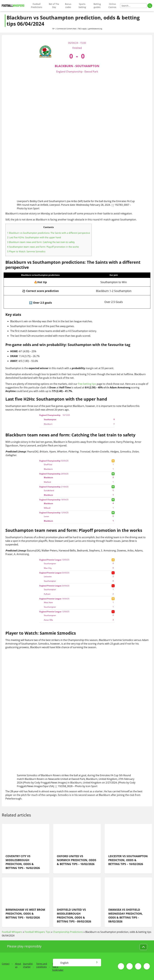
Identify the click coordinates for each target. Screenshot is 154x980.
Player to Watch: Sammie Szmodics (26, 251)
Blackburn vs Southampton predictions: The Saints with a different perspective (49, 233)
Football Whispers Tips (38, 932)
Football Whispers (12, 932)
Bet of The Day (54, 6)
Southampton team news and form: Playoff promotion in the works (43, 247)
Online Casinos (112, 6)
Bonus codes (68, 6)
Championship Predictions (68, 932)
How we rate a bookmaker (58, 967)
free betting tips (87, 384)
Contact (6, 964)
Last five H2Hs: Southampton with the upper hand (34, 237)
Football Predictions (37, 6)
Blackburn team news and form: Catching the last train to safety (41, 242)
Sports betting (82, 6)
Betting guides (97, 6)
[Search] (133, 6)
